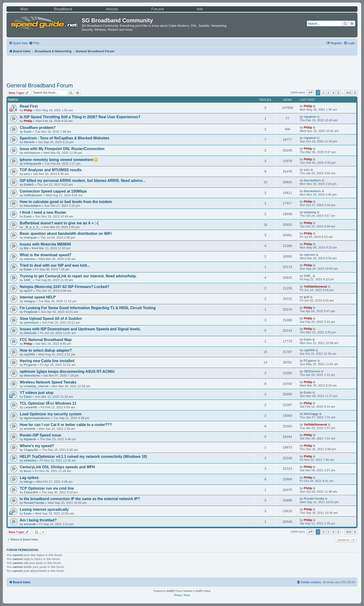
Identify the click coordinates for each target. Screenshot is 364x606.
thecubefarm (312, 180)
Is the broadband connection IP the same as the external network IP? (80, 499)
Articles (112, 9)
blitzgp (28, 482)
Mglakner (30, 439)
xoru (27, 174)
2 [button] (323, 93)
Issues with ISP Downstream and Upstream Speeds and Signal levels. (80, 329)
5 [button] (338, 93)
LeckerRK (31, 407)
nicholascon (32, 153)
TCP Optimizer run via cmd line (47, 488)
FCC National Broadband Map (46, 340)
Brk (26, 248)
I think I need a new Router (43, 212)
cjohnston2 (31, 323)
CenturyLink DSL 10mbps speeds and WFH (57, 467)
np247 (28, 291)
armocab (30, 524)
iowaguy (29, 301)
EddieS (29, 185)
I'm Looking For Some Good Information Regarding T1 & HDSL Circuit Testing (88, 308)
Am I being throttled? (38, 520)
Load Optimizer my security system (51, 414)
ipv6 (307, 297)
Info (200, 9)
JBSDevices (312, 371)
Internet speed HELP (38, 297)
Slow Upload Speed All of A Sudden (51, 319)
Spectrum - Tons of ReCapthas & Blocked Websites (65, 138)
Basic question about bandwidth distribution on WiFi (66, 234)
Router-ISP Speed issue (40, 435)
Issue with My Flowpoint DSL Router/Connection (62, 149)
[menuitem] (34, 43)
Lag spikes (29, 478)
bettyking (310, 212)
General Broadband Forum (40, 85)
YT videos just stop (37, 393)
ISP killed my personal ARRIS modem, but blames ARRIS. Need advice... (83, 181)
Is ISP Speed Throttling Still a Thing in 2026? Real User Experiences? (80, 117)
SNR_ (28, 280)
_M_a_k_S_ (32, 227)
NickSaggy (311, 414)
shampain (31, 237)
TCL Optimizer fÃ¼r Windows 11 (48, 403)
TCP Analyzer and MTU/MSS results (51, 170)
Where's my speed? (37, 446)
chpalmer (310, 117)
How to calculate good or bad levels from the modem (66, 202)
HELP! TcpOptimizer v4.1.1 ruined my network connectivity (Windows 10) (83, 457)
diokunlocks (32, 375)
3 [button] (328, 93)
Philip (28, 110)
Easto (28, 132)
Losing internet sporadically (44, 509)
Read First (29, 106)
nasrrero (30, 259)
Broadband (63, 9)
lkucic (28, 471)
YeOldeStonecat (315, 287)
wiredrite (30, 429)
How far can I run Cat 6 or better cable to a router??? (66, 425)
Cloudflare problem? (38, 128)
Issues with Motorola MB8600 (45, 244)
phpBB (170, 591)
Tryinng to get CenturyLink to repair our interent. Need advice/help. (78, 276)
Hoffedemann (33, 195)
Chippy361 (31, 450)
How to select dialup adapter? (46, 350)
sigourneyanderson (37, 418)
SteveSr (29, 142)
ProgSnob (31, 312)
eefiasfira (30, 460)
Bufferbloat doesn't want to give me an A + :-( (59, 223)
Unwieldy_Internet (36, 386)
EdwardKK (31, 492)
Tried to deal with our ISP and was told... (55, 265)
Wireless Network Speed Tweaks (48, 382)
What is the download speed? (45, 255)
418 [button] (348, 93)
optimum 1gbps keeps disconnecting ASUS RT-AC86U (67, 372)
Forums (158, 9)
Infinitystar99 (33, 164)
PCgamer (30, 365)
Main (24, 9)
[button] (310, 93)
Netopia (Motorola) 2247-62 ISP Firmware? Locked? (65, 287)
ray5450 (29, 354)
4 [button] (333, 93)
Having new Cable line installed (47, 361)
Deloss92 (30, 333)
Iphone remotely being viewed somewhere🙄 (59, 160)
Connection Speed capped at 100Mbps (53, 191)
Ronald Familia (34, 503)
